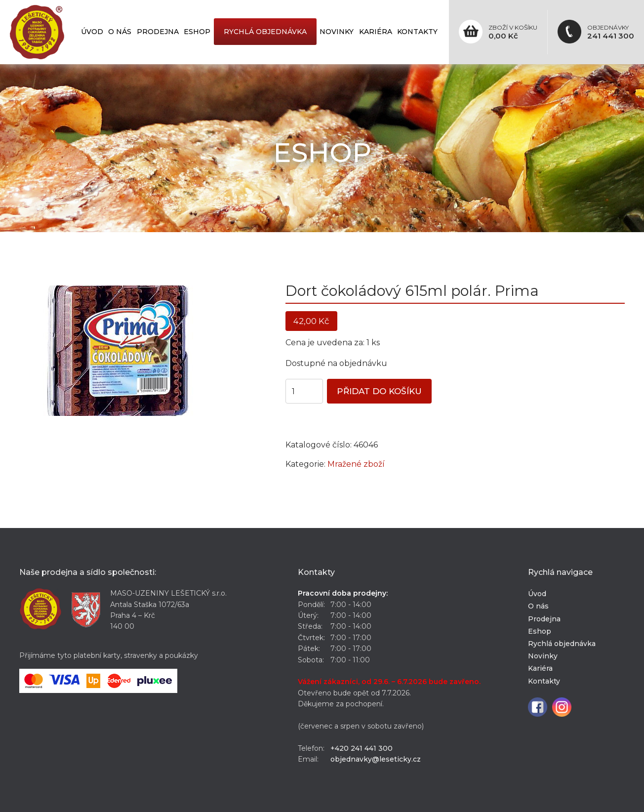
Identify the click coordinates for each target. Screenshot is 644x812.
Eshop (197, 32)
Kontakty (417, 32)
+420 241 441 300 (362, 748)
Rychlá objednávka (265, 32)
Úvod (92, 32)
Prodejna (158, 32)
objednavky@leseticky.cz (376, 759)
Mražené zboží (356, 464)
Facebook (538, 707)
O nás (120, 32)
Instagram (562, 707)
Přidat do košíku (379, 391)
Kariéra (376, 32)
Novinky (337, 32)
